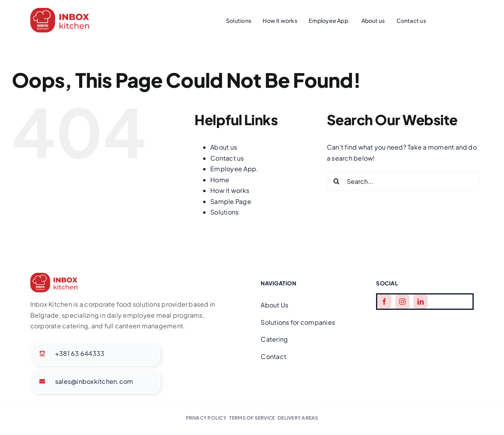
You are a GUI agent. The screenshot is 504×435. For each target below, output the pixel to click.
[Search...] (403, 181)
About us (224, 147)
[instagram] (402, 302)
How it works (230, 190)
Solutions (224, 212)
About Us (274, 305)
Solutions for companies (298, 322)
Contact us (227, 158)
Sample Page (231, 201)
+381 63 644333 (80, 353)
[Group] (60, 11)
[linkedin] (421, 302)
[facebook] (384, 302)
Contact (273, 356)
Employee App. (234, 169)
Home (220, 180)
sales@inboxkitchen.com (94, 381)
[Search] (337, 181)
